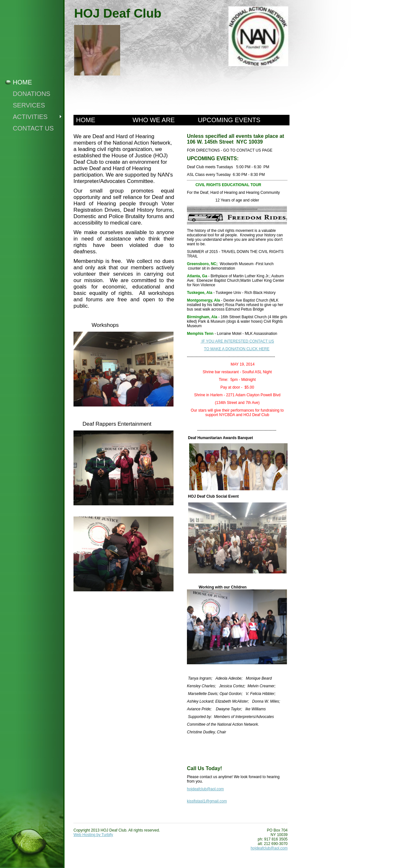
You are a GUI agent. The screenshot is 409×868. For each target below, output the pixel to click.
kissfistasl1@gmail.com (207, 801)
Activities (30, 117)
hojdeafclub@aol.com (205, 789)
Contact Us (33, 128)
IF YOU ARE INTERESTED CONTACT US (237, 341)
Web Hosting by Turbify (93, 835)
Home (22, 82)
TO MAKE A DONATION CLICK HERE (237, 349)
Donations (31, 94)
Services (29, 105)
